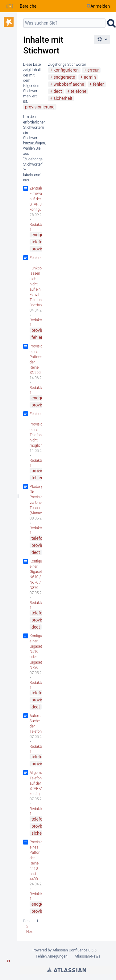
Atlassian (66, 970)
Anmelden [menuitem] (100, 6)
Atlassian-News (87, 956)
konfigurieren (66, 70)
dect (58, 91)
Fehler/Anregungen (52, 956)
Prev (27, 921)
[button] (9, 961)
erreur (93, 70)
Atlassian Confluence (70, 950)
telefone (79, 91)
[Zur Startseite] (10, 6)
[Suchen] (89, 6)
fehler (98, 84)
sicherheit (63, 98)
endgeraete (64, 77)
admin (90, 77)
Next (30, 932)
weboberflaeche (69, 84)
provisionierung (40, 107)
